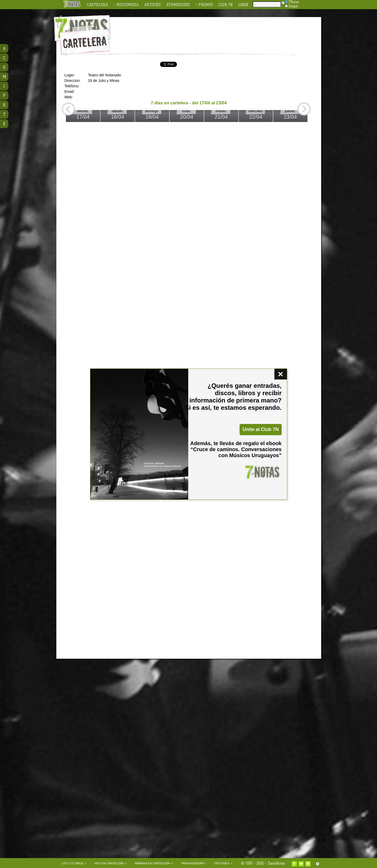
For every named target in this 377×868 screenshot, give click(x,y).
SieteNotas (276, 863)
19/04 (152, 117)
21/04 (221, 117)
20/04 (187, 117)
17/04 (83, 117)
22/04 (256, 117)
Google (292, 6)
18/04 (118, 117)
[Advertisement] (223, 32)
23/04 (290, 117)
